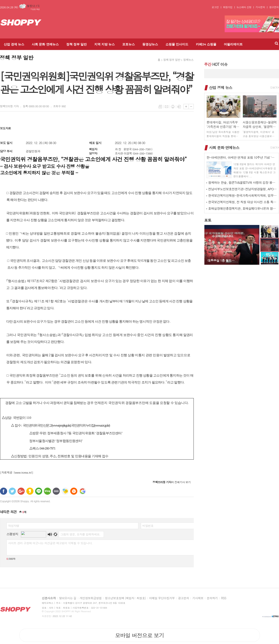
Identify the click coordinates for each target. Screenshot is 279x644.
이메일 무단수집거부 (162, 598)
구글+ (21, 491)
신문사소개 (49, 598)
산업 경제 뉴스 (14, 44)
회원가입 (228, 7)
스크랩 (179, 107)
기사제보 (198, 598)
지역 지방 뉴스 (104, 44)
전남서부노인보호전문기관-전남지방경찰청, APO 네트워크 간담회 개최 (242, 189)
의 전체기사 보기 (172, 482)
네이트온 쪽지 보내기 (65, 491)
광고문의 (274, 7)
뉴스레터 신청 (244, 7)
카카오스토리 (30, 491)
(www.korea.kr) (23, 472)
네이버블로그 (47, 491)
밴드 (56, 491)
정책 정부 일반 (76, 44)
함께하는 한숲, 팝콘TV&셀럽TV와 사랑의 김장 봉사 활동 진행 (242, 182)
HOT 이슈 (216, 64)
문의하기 (212, 598)
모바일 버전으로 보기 (139, 635)
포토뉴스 (129, 44)
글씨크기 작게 (191, 107)
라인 (39, 491)
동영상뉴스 (150, 44)
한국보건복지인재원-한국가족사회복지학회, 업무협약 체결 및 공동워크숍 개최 (242, 195)
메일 (167, 107)
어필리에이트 (233, 44)
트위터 (12, 491)
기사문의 (260, 7)
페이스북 (4, 491)
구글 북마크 (83, 491)
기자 (9, 106)
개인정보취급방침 (91, 598)
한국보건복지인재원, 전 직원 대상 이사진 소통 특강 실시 (242, 202)
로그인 (215, 7)
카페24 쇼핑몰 (206, 44)
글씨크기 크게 (186, 107)
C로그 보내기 (74, 491)
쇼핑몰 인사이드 (177, 44)
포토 (208, 220)
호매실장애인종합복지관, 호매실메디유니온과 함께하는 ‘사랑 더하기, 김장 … (242, 208)
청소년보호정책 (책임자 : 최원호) (125, 598)
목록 (160, 107)
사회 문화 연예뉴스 (45, 44)
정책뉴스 (188, 60)
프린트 (173, 107)
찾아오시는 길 (68, 598)
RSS (224, 598)
